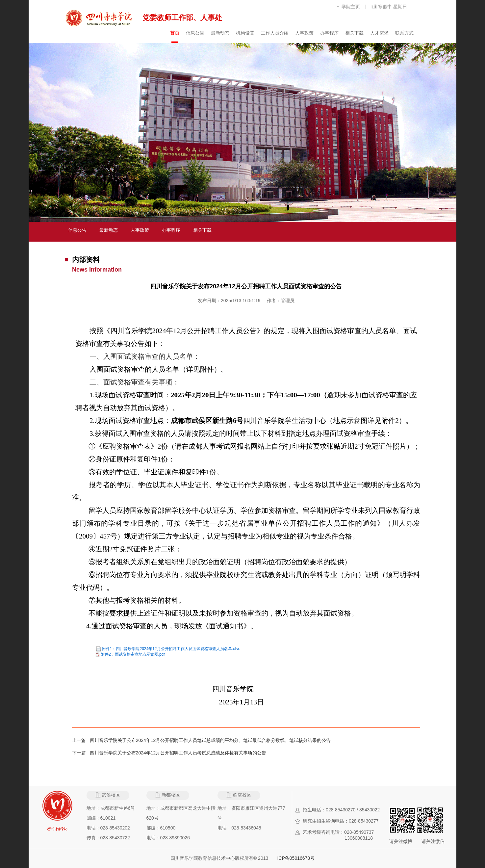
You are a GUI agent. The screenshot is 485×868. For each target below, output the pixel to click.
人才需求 (379, 33)
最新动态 (220, 33)
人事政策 (304, 33)
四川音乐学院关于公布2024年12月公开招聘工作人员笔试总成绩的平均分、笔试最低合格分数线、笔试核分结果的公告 (210, 740)
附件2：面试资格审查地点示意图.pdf (133, 654)
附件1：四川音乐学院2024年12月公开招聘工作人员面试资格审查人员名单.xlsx (171, 649)
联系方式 (404, 33)
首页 (175, 33)
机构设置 (245, 33)
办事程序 (329, 33)
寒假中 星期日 (393, 7)
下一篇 (81, 753)
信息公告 (195, 33)
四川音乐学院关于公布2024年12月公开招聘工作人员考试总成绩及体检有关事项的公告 (178, 753)
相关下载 (354, 33)
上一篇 (81, 740)
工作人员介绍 (275, 33)
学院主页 (351, 7)
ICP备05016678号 (296, 858)
